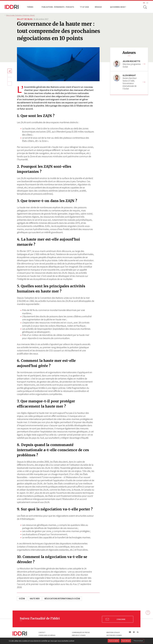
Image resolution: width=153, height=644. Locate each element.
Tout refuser (126, 641)
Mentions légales (113, 632)
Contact (42, 632)
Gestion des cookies (114, 635)
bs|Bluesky (134, 632)
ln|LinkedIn (138, 632)
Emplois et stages (79, 635)
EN (147, 3)
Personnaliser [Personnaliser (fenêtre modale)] (138, 641)
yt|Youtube (130, 632)
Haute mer (35, 599)
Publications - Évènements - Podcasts (58, 7)
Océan (22, 599)
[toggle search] (145, 7)
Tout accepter (114, 641)
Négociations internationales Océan (62, 599)
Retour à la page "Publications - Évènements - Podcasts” (20, 15)
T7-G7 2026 (84, 7)
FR (144, 3)
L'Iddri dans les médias (47, 635)
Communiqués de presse (81, 632)
